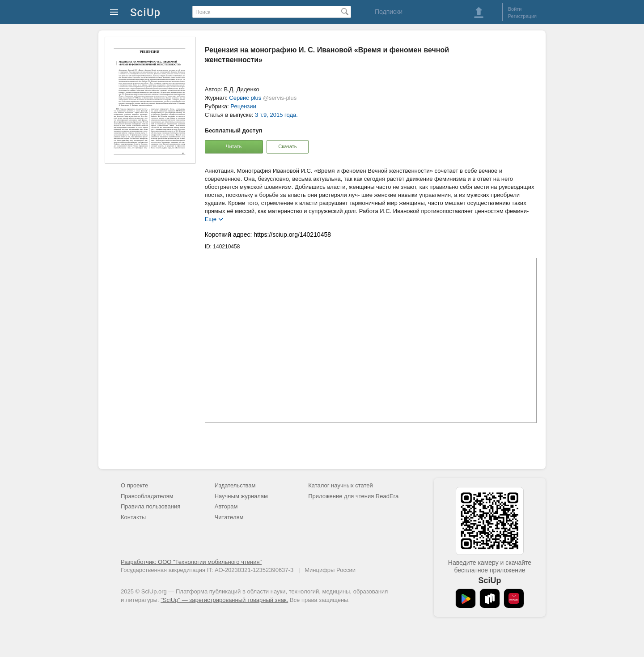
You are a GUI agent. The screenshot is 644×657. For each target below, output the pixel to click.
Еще (211, 219)
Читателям (229, 517)
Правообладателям (147, 496)
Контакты (133, 517)
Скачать (287, 146)
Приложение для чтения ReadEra (353, 496)
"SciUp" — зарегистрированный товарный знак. (224, 600)
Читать (234, 146)
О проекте (134, 485)
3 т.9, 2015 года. (276, 115)
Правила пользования (150, 506)
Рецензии (243, 106)
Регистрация (522, 16)
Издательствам (235, 485)
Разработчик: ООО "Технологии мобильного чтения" (191, 562)
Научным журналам (241, 496)
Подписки (389, 12)
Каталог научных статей (341, 485)
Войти (515, 9)
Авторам (226, 506)
